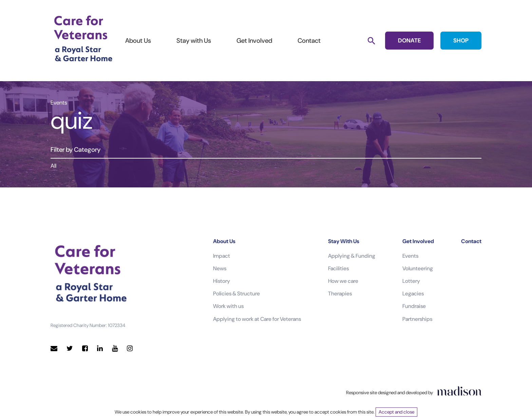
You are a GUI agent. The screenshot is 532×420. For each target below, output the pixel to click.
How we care (343, 281)
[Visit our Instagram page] (130, 349)
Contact (309, 41)
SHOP (461, 40)
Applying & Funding (352, 256)
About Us (138, 41)
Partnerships (417, 319)
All (53, 166)
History (222, 281)
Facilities (338, 268)
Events (410, 256)
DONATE (409, 40)
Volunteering (418, 268)
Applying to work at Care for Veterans (257, 319)
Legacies (413, 294)
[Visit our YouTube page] (115, 349)
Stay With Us (344, 241)
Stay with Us (194, 41)
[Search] (371, 41)
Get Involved (254, 41)
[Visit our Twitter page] (70, 349)
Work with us (228, 306)
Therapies (340, 294)
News (220, 268)
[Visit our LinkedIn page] (100, 349)
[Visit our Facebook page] (85, 349)
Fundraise (414, 306)
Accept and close (396, 412)
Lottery (411, 281)
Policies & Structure (236, 294)
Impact (222, 256)
